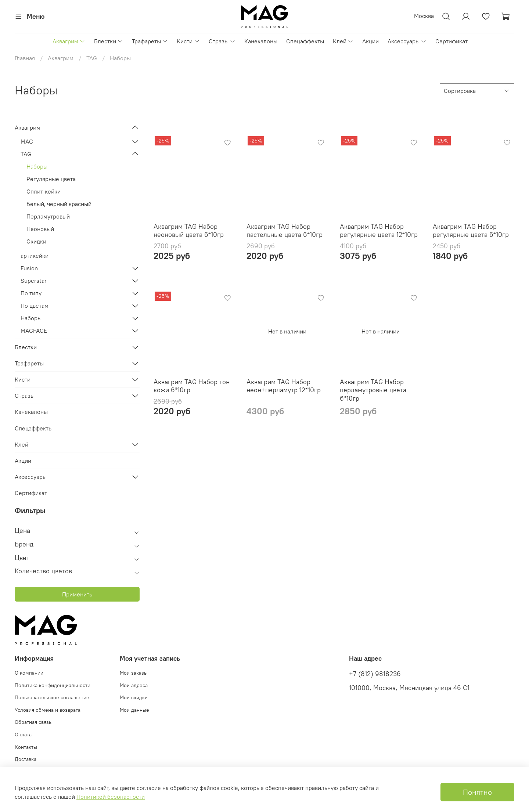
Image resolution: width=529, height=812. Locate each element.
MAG (27, 141)
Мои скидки (134, 697)
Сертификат (451, 41)
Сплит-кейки (44, 191)
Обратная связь (33, 722)
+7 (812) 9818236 (375, 674)
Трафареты (150, 41)
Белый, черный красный (59, 204)
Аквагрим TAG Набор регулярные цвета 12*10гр (379, 231)
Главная (25, 58)
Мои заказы (134, 673)
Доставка (26, 759)
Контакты (26, 747)
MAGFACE (34, 331)
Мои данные (134, 710)
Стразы (222, 41)
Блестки (109, 41)
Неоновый (40, 229)
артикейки (35, 256)
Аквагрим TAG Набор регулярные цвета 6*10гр (471, 231)
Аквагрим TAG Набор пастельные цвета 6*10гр (285, 231)
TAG (92, 58)
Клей (343, 41)
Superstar (34, 281)
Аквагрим (69, 41)
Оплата (23, 735)
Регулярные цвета (51, 179)
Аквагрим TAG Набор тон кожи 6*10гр (192, 386)
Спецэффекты (305, 41)
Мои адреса (134, 685)
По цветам (35, 306)
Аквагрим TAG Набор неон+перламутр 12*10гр (284, 386)
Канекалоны (261, 41)
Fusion (29, 268)
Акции (370, 41)
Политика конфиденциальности (53, 685)
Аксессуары (407, 41)
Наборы (37, 166)
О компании (29, 673)
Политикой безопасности (111, 797)
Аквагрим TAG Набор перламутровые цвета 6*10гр (373, 390)
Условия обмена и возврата (48, 710)
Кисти (188, 41)
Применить (77, 594)
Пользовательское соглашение (52, 697)
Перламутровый (48, 216)
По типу (31, 293)
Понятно (477, 792)
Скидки (36, 241)
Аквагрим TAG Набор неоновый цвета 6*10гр (189, 231)
